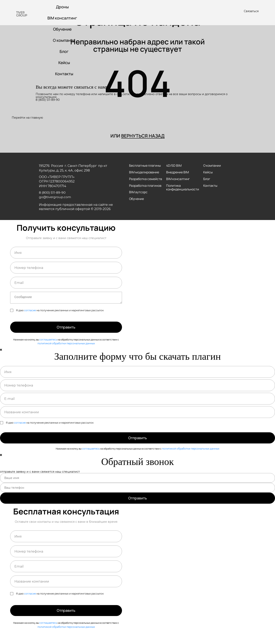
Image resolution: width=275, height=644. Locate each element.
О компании (65, 41)
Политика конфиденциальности (183, 188)
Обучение (63, 30)
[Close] (1, 356)
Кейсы (65, 64)
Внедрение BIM (177, 173)
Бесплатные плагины (145, 166)
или (138, 136)
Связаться (251, 11)
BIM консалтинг (63, 18)
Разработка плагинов (145, 190)
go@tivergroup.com (55, 197)
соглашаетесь (48, 346)
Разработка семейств (138, 181)
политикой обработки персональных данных (66, 350)
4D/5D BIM (174, 166)
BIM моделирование (144, 173)
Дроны (63, 7)
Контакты (65, 75)
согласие (30, 315)
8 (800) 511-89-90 (48, 101)
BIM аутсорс (138, 197)
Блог (65, 52)
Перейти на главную (27, 118)
